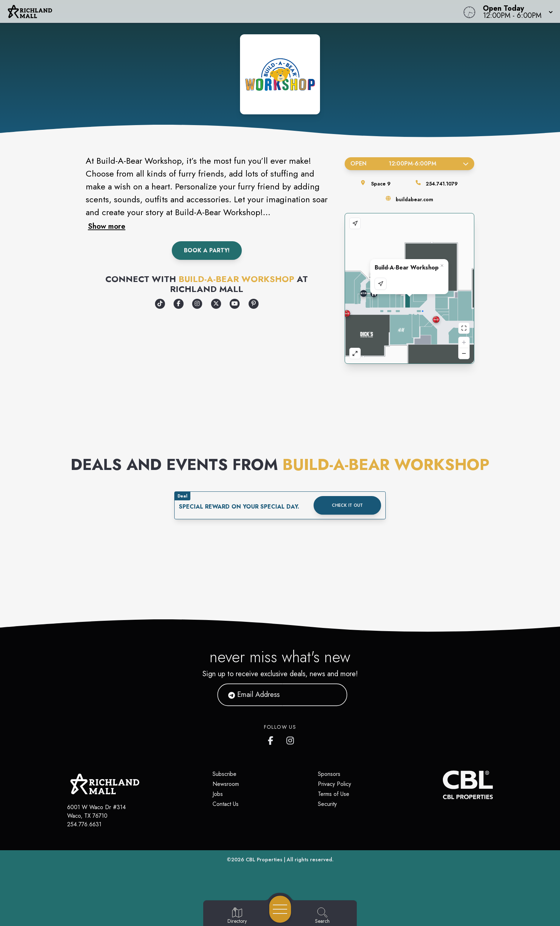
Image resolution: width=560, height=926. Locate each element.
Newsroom (226, 784)
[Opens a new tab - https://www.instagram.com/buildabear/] (197, 304)
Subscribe (224, 774)
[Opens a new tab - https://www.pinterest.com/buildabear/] (254, 304)
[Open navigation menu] (280, 909)
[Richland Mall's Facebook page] (272, 739)
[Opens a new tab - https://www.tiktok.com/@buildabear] (160, 304)
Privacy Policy (334, 784)
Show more (107, 226)
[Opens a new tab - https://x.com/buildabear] (216, 304)
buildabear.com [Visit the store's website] (414, 199)
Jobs (218, 794)
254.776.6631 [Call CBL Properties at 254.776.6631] (84, 824)
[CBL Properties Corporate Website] (443, 785)
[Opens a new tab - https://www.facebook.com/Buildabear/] (179, 304)
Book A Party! (207, 250)
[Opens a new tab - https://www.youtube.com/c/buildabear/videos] (235, 304)
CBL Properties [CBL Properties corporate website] (264, 860)
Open (409, 164)
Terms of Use (334, 794)
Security (327, 804)
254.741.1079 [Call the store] (442, 184)
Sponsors (329, 774)
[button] (516, 11)
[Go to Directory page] (237, 916)
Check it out (347, 505)
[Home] (211, 11)
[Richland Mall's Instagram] (291, 739)
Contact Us (226, 804)
